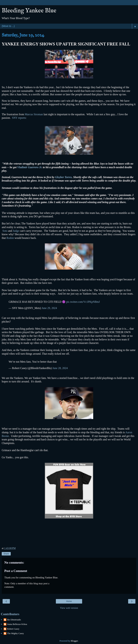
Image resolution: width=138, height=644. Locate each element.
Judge (16, 231)
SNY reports (19, 118)
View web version (69, 608)
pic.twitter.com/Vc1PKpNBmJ (83, 302)
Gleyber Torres (64, 177)
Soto (5, 231)
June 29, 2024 (49, 308)
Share (6, 554)
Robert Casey (13, 629)
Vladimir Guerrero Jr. (30, 167)
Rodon (10, 238)
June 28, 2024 (60, 368)
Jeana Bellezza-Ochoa (17, 624)
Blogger (74, 641)
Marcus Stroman (34, 114)
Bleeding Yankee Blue (29, 11)
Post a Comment (16, 571)
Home (69, 601)
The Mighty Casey (15, 633)
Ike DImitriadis (14, 620)
